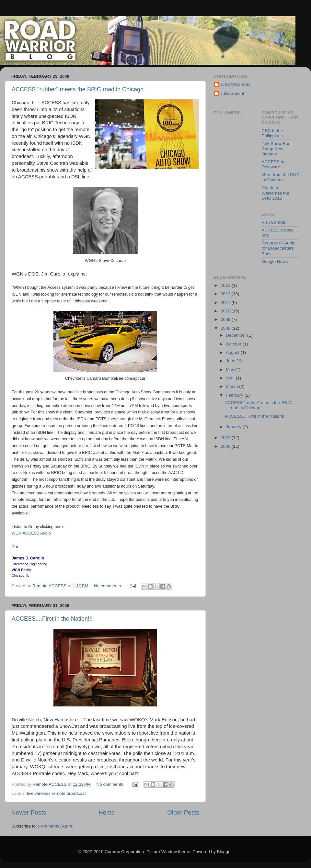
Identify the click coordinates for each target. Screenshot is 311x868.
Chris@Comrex (235, 84)
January (234, 427)
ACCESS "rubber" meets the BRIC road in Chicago (78, 89)
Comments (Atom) (56, 826)
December (236, 335)
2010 (226, 311)
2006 (226, 446)
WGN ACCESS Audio (31, 533)
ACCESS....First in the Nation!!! (52, 619)
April (231, 378)
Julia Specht (232, 93)
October (234, 344)
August (233, 352)
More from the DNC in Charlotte (281, 177)
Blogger (225, 852)
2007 (226, 438)
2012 (226, 294)
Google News (275, 261)
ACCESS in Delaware (273, 164)
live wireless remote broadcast (56, 793)
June (231, 361)
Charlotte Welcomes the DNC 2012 (276, 193)
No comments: (109, 586)
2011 (226, 303)
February (235, 395)
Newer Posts (29, 812)
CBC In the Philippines (272, 133)
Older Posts (183, 812)
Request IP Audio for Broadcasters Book (279, 248)
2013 (226, 285)
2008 (226, 328)
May (230, 370)
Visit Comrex (274, 222)
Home (107, 812)
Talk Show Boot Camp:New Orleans (277, 149)
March (232, 386)
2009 (226, 319)
